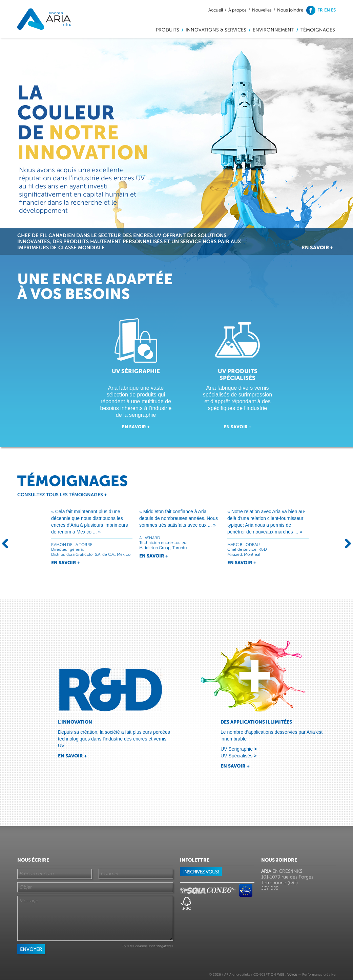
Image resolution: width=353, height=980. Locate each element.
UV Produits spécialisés (238, 374)
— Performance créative (312, 974)
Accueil (216, 10)
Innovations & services (216, 30)
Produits (168, 30)
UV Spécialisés (238, 756)
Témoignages (318, 30)
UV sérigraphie (136, 371)
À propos (237, 10)
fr (320, 10)
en (327, 10)
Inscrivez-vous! (201, 872)
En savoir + (317, 247)
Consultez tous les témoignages (62, 495)
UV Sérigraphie (239, 749)
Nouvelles (262, 10)
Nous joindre (290, 10)
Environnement (273, 30)
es (333, 10)
